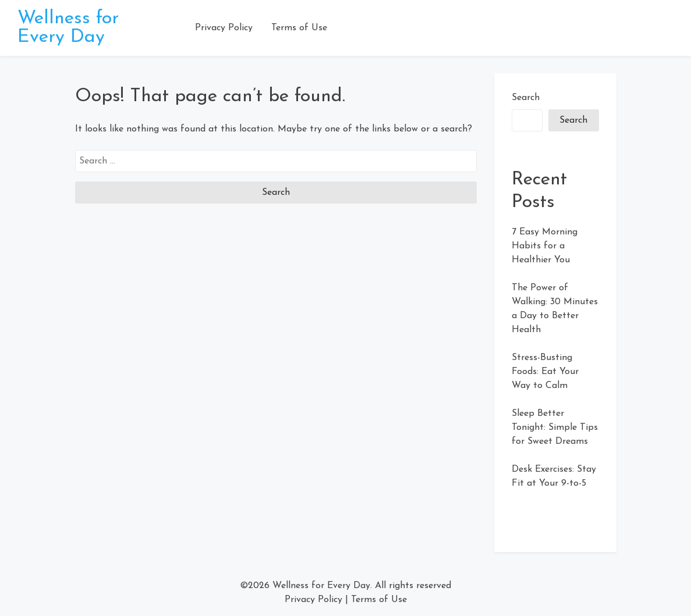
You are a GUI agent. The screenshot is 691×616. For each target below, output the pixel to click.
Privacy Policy (224, 28)
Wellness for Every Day (68, 28)
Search (526, 98)
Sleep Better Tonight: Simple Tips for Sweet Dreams (555, 428)
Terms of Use (299, 28)
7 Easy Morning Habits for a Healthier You (545, 246)
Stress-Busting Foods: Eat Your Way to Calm (545, 372)
